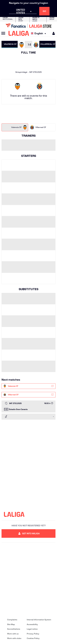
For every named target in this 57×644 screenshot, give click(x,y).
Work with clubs (14, 638)
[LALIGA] (19, 33)
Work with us (13, 634)
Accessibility (32, 624)
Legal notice (32, 629)
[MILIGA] (53, 33)
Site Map (11, 624)
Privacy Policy (33, 634)
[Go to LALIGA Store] (28, 26)
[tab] (15, 127)
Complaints (12, 620)
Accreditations (14, 629)
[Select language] (39, 33)
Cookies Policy (33, 638)
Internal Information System (39, 620)
